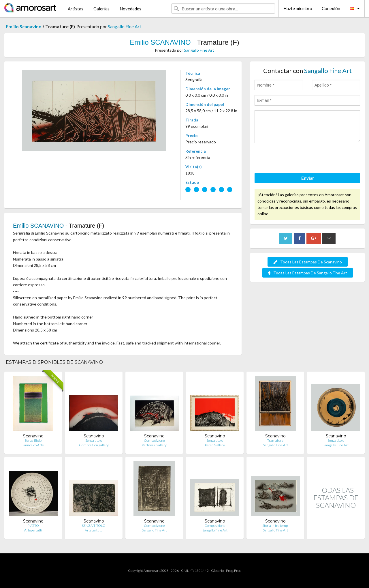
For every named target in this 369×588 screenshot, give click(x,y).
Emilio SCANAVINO (160, 42)
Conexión (331, 8)
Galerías (101, 9)
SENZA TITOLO (94, 526)
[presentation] (298, 159)
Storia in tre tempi (275, 526)
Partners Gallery (154, 445)
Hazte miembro (298, 8)
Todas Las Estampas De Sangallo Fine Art (308, 273)
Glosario (217, 571)
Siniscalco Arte (33, 445)
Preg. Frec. (234, 571)
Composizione (154, 440)
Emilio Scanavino (24, 26)
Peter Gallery (215, 445)
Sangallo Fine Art (125, 26)
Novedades (130, 9)
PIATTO (33, 526)
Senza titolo (33, 440)
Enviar (308, 178)
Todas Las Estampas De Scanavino (308, 262)
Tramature (275, 440)
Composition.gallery (94, 445)
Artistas (76, 9)
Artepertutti (33, 530)
